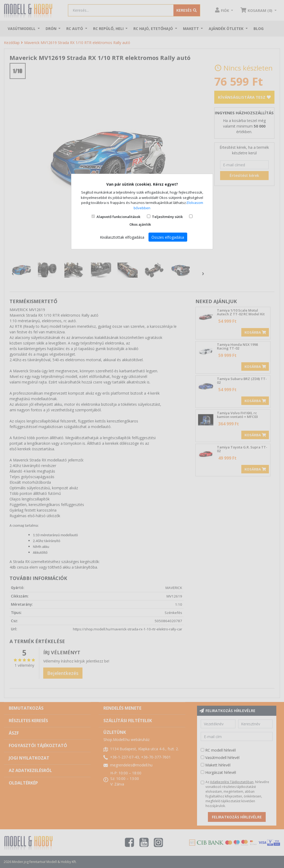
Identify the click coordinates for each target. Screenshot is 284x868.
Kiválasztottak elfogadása (122, 237)
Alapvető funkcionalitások (118, 217)
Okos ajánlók (140, 224)
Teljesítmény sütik (167, 217)
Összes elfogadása (168, 237)
